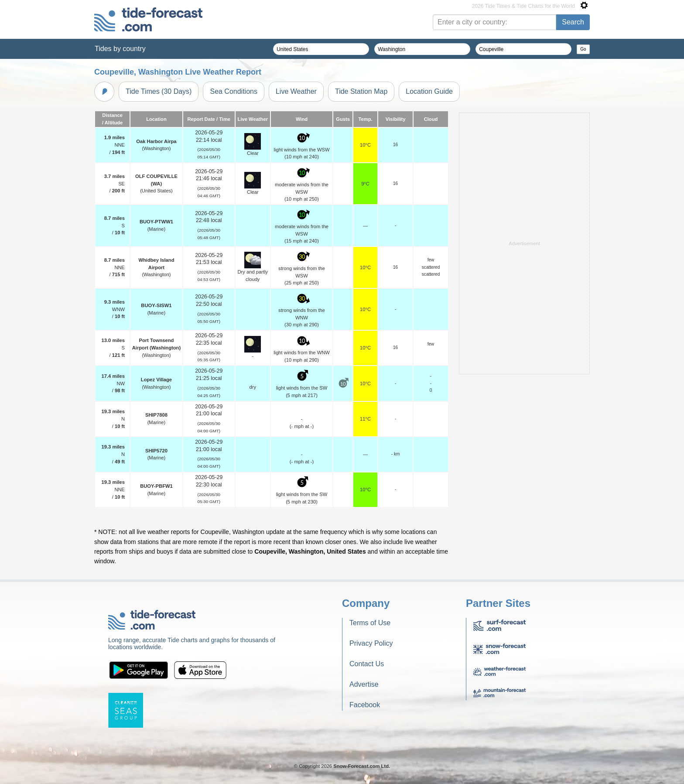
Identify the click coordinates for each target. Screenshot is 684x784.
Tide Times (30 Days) (159, 91)
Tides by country (120, 49)
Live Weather (296, 91)
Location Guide (429, 91)
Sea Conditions (234, 91)
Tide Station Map (361, 91)
